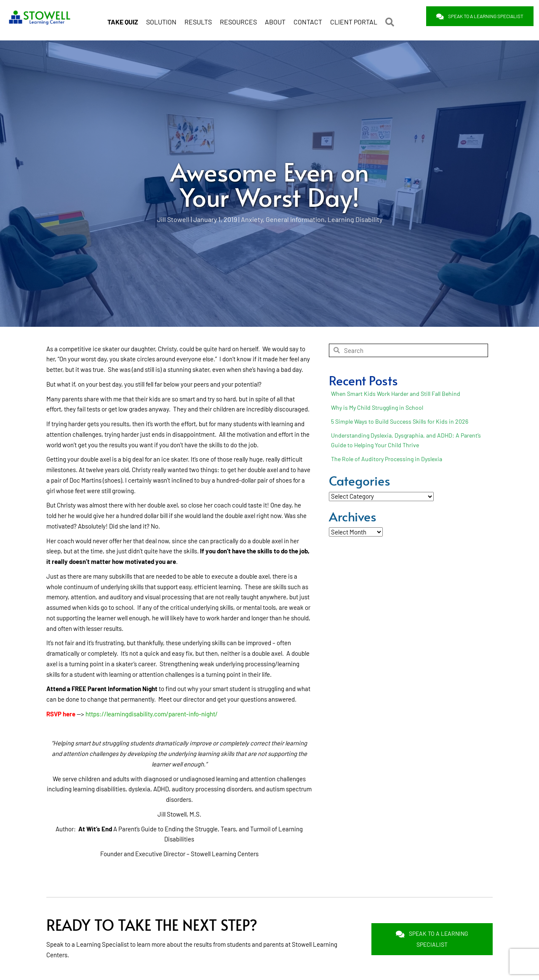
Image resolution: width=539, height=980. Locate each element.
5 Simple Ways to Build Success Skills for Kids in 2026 (400, 421)
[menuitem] (123, 19)
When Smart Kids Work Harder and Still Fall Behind (396, 393)
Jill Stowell (173, 218)
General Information (295, 218)
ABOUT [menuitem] (275, 18)
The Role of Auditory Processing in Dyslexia (387, 458)
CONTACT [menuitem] (308, 18)
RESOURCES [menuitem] (238, 18)
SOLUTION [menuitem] (161, 18)
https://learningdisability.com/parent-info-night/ (152, 713)
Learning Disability (355, 218)
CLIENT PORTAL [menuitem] (354, 18)
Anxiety (252, 218)
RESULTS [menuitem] (198, 18)
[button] (391, 19)
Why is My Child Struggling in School (377, 407)
